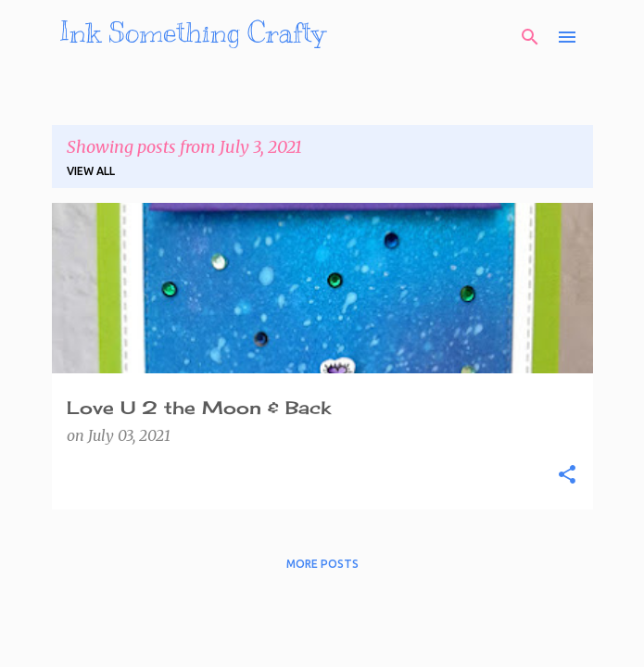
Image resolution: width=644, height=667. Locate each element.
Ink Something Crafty (192, 32)
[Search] (530, 37)
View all (91, 171)
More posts (322, 564)
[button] (567, 475)
